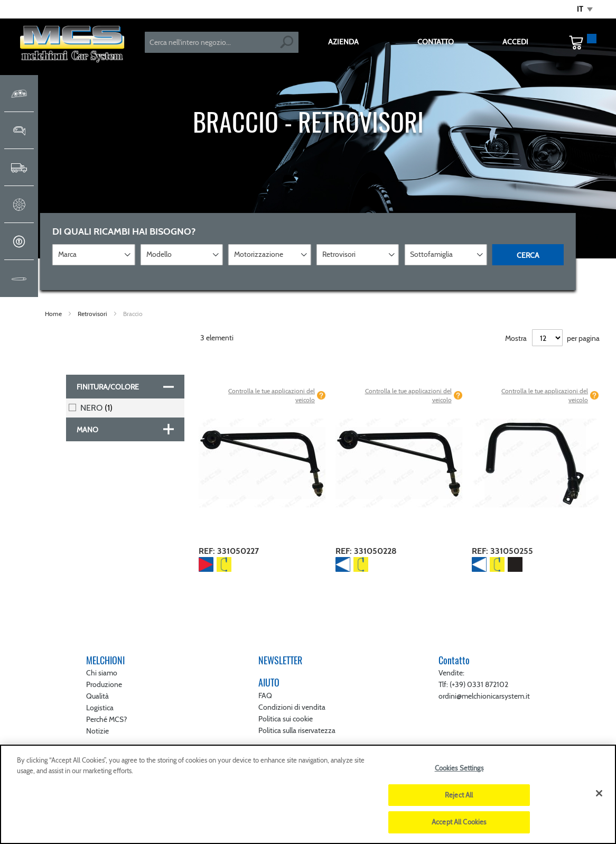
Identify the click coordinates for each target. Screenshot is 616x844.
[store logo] (72, 45)
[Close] (599, 793)
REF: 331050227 (229, 551)
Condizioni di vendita (292, 707)
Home (54, 314)
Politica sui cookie (286, 719)
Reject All (459, 795)
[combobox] (222, 42)
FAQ (265, 695)
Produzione (104, 684)
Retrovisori (93, 314)
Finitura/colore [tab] (108, 387)
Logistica (100, 708)
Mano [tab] (87, 430)
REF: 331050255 (502, 551)
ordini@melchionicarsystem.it (484, 696)
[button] (585, 10)
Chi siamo (102, 673)
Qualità (97, 696)
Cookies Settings (459, 768)
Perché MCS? (106, 719)
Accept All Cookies (459, 822)
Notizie (97, 731)
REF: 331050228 (366, 551)
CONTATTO (436, 42)
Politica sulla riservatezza (297, 730)
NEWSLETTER (280, 660)
